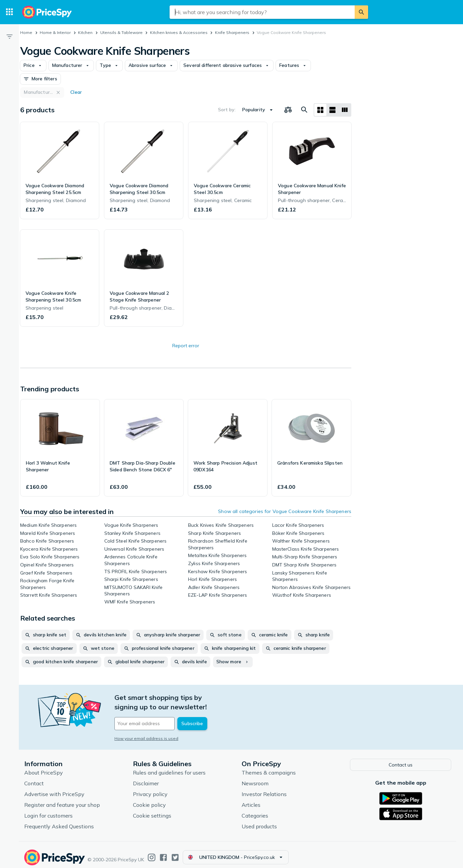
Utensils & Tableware (121, 32)
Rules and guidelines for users (169, 767)
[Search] (361, 12)
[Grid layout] (320, 110)
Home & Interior (55, 32)
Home (26, 32)
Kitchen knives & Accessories (179, 32)
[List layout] (332, 110)
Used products (259, 821)
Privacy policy (150, 789)
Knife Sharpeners (232, 32)
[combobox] (262, 12)
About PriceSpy (44, 767)
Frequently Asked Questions (59, 821)
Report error (186, 346)
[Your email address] (160, 714)
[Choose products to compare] (288, 110)
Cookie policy (149, 799)
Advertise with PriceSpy (54, 789)
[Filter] (9, 36)
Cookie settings (152, 810)
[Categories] (9, 12)
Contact (34, 778)
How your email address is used (146, 729)
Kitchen (85, 32)
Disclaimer (146, 778)
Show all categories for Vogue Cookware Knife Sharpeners (285, 511)
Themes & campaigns (269, 767)
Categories (255, 810)
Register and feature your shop (62, 799)
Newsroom (255, 778)
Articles (251, 799)
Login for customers (48, 810)
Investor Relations (264, 789)
